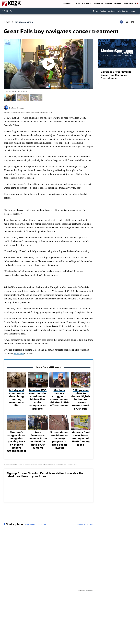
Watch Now (131, 4)
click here (19, 354)
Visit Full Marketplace (85, 524)
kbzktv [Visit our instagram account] (8, 11)
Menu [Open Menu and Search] (67, 4)
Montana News (24, 22)
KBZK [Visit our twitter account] (11, 11)
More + (134, 11)
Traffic (118, 4)
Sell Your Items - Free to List (35, 525)
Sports (108, 4)
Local (77, 4)
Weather (98, 4)
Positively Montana (107, 11)
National (87, 4)
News (95, 11)
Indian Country (122, 11)
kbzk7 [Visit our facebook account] (4, 11)
